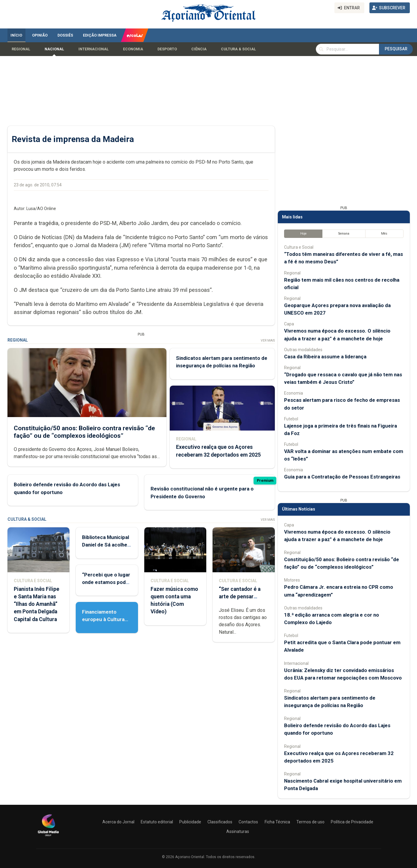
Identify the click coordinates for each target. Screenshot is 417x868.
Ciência (199, 49)
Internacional (94, 49)
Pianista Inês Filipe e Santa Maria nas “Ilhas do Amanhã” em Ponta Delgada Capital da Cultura (37, 604)
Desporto (167, 49)
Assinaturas (238, 831)
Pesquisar (396, 49)
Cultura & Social (238, 49)
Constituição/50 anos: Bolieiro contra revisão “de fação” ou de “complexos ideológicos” (84, 432)
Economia (133, 49)
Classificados (220, 822)
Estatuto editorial (157, 822)
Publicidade (190, 822)
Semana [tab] (344, 234)
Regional (21, 49)
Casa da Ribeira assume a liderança (325, 357)
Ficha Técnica (277, 822)
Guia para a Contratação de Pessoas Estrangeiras (342, 477)
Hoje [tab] (303, 234)
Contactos (248, 822)
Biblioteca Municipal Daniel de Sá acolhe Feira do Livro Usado (106, 545)
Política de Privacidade (352, 822)
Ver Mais (267, 341)
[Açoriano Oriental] (48, 837)
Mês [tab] (384, 234)
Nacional (54, 49)
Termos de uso (310, 822)
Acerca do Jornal (118, 822)
